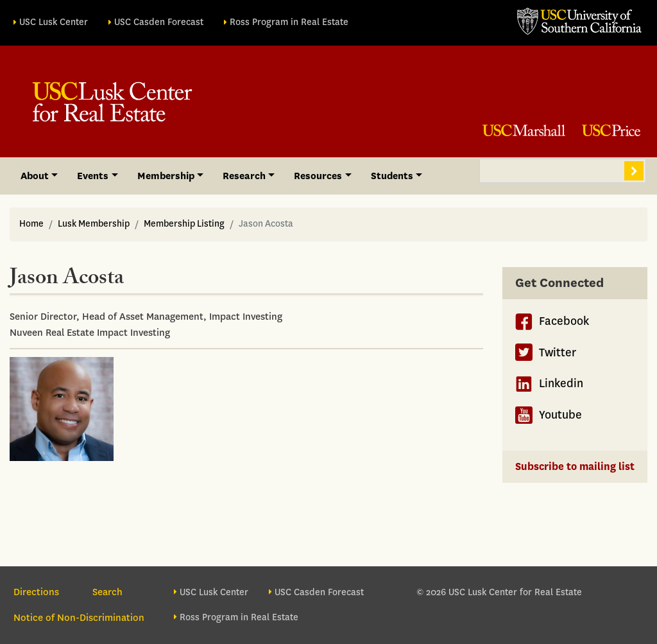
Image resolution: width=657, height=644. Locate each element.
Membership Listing (184, 224)
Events (93, 176)
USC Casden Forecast (159, 22)
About (35, 176)
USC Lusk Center (54, 22)
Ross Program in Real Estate (289, 22)
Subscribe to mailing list (575, 466)
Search (634, 171)
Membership (166, 176)
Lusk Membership (94, 224)
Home (31, 224)
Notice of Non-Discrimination (79, 618)
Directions (36, 592)
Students (392, 176)
